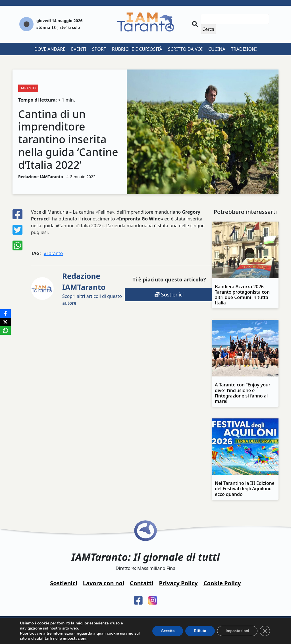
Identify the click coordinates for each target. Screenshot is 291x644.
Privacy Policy (178, 583)
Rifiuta (200, 631)
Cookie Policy (222, 583)
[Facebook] (5, 313)
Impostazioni (237, 631)
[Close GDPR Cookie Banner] (265, 631)
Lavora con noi (104, 583)
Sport (99, 49)
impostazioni (75, 639)
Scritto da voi (185, 49)
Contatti (142, 583)
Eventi (79, 49)
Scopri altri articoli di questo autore (92, 289)
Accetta (167, 631)
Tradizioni (244, 49)
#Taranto (53, 253)
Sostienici (169, 294)
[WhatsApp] (5, 331)
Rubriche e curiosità (137, 49)
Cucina (217, 49)
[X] (5, 322)
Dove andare (50, 49)
